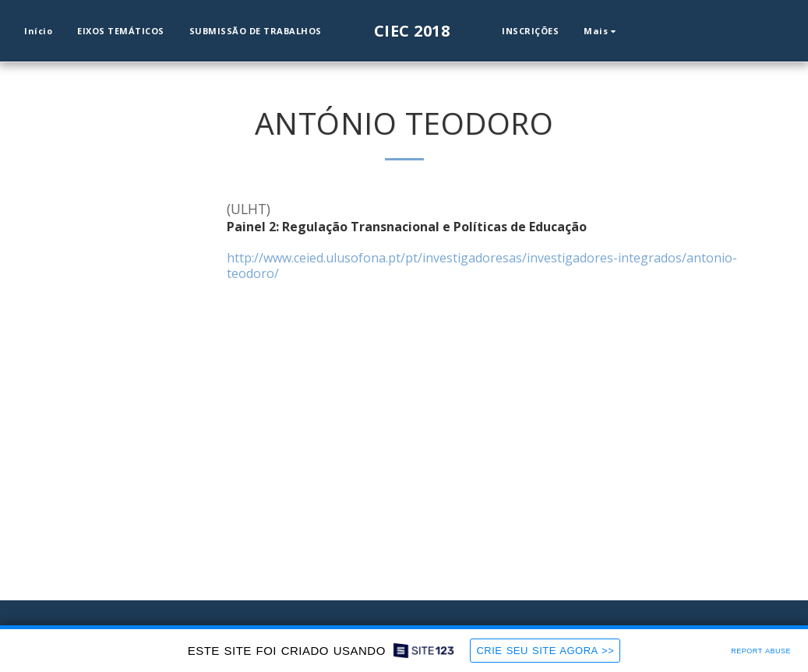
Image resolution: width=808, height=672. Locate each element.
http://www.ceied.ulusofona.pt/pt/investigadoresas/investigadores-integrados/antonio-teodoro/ (482, 266)
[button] (642, 31)
